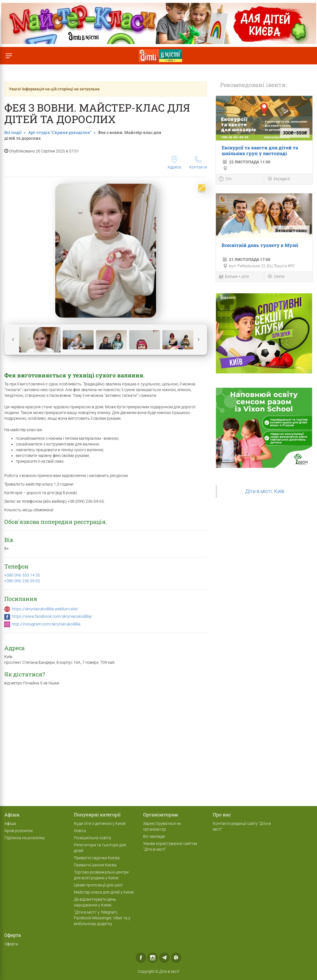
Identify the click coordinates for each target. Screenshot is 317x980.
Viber (176, 958)
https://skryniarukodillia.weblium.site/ (45, 609)
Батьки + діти (234, 277)
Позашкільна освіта (92, 838)
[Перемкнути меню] (9, 56)
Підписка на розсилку (24, 838)
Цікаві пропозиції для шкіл (98, 885)
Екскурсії (278, 179)
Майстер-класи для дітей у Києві (104, 892)
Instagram (153, 958)
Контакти (198, 163)
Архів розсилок (18, 831)
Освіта (80, 831)
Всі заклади (154, 836)
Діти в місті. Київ (265, 491)
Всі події (13, 132)
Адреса (174, 163)
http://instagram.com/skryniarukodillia (46, 624)
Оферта (11, 944)
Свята (276, 277)
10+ (225, 180)
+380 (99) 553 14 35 (22, 575)
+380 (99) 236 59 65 (22, 581)
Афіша (10, 823)
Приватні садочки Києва (97, 858)
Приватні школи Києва (95, 865)
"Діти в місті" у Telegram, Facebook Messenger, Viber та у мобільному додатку (102, 918)
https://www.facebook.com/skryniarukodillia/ (52, 616)
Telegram (164, 958)
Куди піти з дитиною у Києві (100, 823)
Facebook (141, 958)
